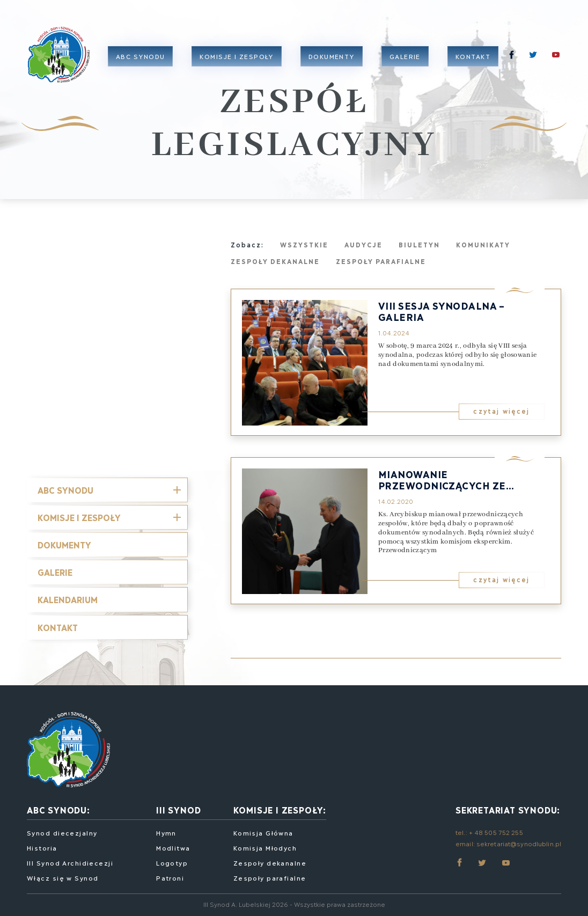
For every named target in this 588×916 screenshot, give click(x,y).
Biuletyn (419, 244)
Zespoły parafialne (381, 261)
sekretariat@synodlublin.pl (519, 843)
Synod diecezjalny (62, 833)
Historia (42, 848)
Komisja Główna (263, 833)
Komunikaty (483, 244)
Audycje (363, 244)
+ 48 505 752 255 (496, 832)
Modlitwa (173, 848)
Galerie (405, 56)
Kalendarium (68, 599)
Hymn (166, 833)
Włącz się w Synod (63, 878)
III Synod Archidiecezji (70, 863)
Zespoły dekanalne (275, 261)
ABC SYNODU (65, 490)
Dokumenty (332, 56)
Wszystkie (304, 244)
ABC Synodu (140, 56)
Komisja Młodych (265, 848)
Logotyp (172, 863)
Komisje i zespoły (236, 56)
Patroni (170, 878)
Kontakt (473, 56)
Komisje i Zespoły (79, 517)
